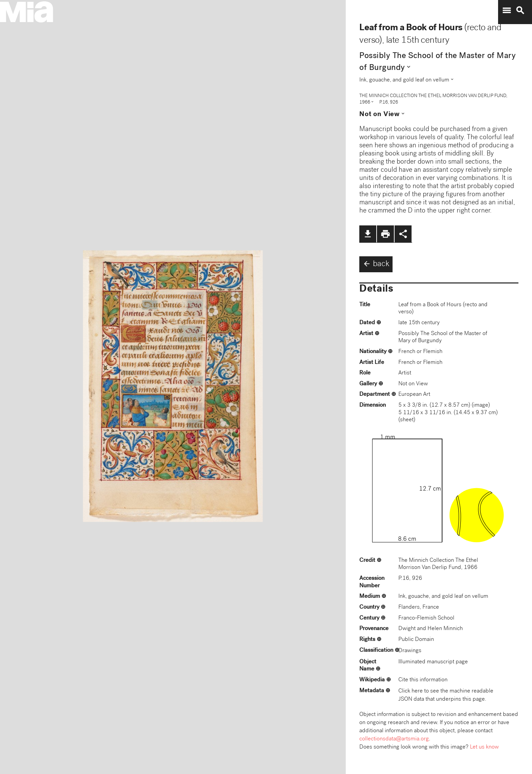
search (520, 11)
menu (507, 11)
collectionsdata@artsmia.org (394, 739)
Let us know (484, 747)
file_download (368, 234)
